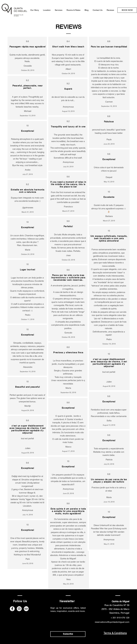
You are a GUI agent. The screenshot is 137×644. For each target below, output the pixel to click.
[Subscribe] (68, 634)
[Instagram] (19, 609)
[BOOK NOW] (127, 10)
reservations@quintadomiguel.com (112, 622)
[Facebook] (12, 609)
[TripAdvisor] (26, 609)
